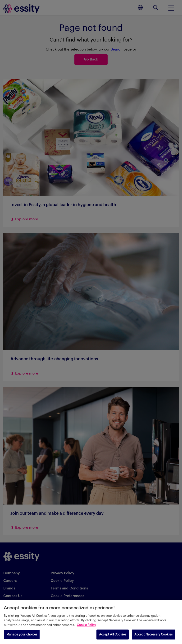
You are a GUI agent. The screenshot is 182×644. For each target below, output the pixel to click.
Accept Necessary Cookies (153, 634)
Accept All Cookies (113, 634)
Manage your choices (22, 634)
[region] (91, 622)
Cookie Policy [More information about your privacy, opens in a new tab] (86, 625)
